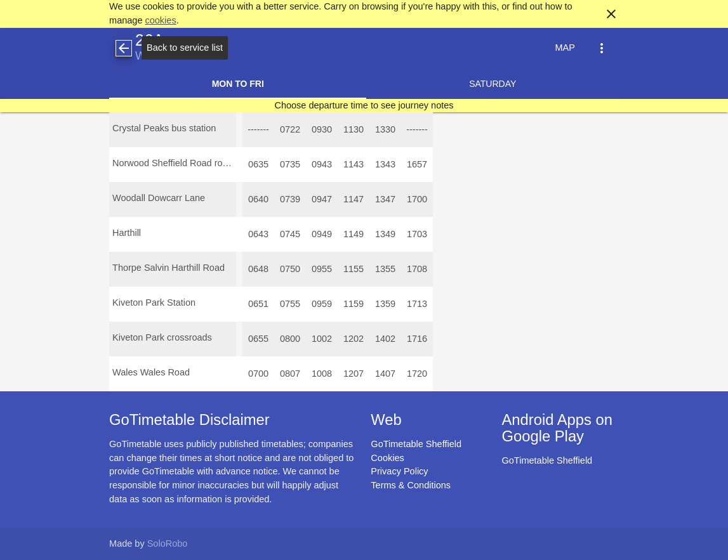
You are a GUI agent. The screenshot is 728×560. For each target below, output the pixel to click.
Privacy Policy (399, 471)
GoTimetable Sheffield (416, 444)
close (611, 14)
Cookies (387, 458)
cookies (160, 20)
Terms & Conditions (411, 485)
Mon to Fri (238, 84)
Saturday (493, 84)
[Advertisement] (364, 524)
